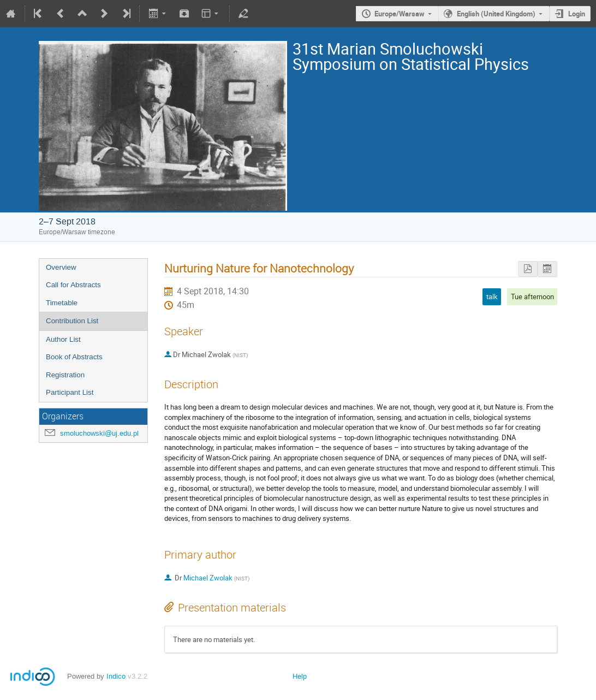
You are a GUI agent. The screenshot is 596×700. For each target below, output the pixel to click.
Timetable (62, 303)
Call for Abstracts (73, 285)
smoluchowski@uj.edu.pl (99, 433)
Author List (63, 339)
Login (577, 14)
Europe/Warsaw (400, 14)
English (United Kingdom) (496, 14)
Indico (116, 676)
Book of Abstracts (74, 357)
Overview (61, 267)
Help (300, 676)
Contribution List (72, 321)
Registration (65, 375)
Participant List (70, 392)
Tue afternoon (532, 296)
